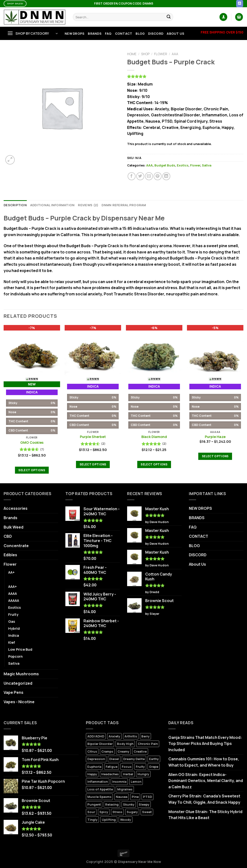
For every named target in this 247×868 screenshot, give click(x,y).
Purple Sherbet (93, 437)
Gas (12, 621)
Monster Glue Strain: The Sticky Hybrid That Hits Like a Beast (205, 815)
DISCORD (156, 33)
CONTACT (124, 33)
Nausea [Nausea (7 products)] (122, 797)
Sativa (207, 165)
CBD (8, 536)
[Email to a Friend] (149, 176)
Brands (10, 518)
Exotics (183, 165)
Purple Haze (215, 437)
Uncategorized (18, 683)
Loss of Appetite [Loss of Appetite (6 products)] (100, 789)
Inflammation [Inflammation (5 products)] (98, 782)
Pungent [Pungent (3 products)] (94, 804)
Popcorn (15, 656)
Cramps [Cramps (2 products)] (107, 751)
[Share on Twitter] (140, 176)
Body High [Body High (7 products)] (125, 744)
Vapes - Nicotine (19, 702)
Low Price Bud (20, 649)
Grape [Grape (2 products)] (154, 767)
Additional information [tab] (52, 205)
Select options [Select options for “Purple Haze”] (215, 456)
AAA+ (13, 586)
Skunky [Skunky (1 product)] (129, 804)
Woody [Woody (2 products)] (126, 820)
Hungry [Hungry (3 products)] (143, 774)
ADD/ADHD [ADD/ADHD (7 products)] (96, 736)
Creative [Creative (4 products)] (140, 751)
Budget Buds (165, 165)
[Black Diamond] (154, 353)
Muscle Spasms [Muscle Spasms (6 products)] (99, 797)
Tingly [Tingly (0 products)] (92, 820)
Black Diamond (154, 437)
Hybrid (14, 628)
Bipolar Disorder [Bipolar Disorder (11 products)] (100, 744)
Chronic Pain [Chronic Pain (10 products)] (148, 744)
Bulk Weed (14, 527)
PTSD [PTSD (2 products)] (148, 797)
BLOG (140, 33)
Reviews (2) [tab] (88, 205)
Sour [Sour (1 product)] (91, 812)
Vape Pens (14, 692)
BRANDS (95, 33)
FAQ (108, 33)
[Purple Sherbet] (93, 353)
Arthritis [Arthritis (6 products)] (131, 736)
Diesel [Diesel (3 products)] (114, 759)
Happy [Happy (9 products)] (92, 774)
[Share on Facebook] (132, 176)
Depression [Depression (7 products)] (96, 759)
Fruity (13, 614)
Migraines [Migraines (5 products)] (125, 789)
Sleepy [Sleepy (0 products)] (144, 804)
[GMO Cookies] (32, 353)
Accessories (16, 508)
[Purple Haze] (215, 353)
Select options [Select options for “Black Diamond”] (154, 464)
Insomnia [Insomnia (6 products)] (119, 782)
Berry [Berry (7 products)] (145, 736)
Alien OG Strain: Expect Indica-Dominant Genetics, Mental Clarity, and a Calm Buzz (206, 781)
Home (132, 54)
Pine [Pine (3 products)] (135, 797)
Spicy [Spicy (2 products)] (104, 812)
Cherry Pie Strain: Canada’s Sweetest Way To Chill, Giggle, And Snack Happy (204, 799)
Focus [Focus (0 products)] (127, 767)
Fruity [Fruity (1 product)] (140, 767)
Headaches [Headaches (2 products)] (110, 774)
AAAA (13, 593)
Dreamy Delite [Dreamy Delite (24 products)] (134, 759)
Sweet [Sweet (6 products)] (147, 812)
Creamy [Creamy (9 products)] (123, 751)
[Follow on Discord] (240, 4)
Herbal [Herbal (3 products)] (128, 774)
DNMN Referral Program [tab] (124, 205)
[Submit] (169, 17)
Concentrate (16, 546)
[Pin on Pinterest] (158, 176)
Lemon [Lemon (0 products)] (136, 782)
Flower (161, 54)
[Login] (223, 17)
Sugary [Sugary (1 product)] (132, 812)
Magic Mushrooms (21, 674)
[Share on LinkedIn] (166, 176)
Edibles (10, 555)
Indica (14, 635)
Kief (12, 642)
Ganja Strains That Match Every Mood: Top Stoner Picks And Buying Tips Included (205, 744)
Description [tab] (15, 205)
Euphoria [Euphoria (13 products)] (94, 767)
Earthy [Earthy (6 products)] (154, 759)
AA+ (11, 572)
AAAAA (14, 600)
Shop (145, 54)
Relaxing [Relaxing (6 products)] (112, 804)
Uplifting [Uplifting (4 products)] (109, 820)
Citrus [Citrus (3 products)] (92, 751)
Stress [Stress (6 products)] (117, 812)
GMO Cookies (32, 443)
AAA (175, 54)
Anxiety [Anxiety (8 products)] (114, 736)
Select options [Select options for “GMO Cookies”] (32, 470)
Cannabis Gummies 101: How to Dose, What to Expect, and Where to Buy (204, 762)
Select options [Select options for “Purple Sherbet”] (93, 464)
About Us (175, 33)
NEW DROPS (75, 33)
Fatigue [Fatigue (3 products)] (112, 767)
